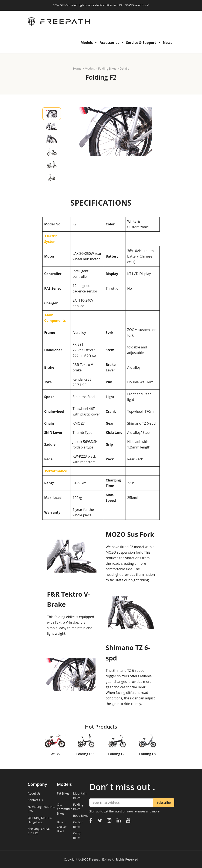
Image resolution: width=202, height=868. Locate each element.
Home (77, 68)
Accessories (112, 43)
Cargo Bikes (77, 835)
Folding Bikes (107, 68)
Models (89, 43)
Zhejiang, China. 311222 (39, 831)
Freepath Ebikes (100, 859)
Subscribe (164, 803)
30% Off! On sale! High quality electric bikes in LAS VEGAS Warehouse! (101, 5)
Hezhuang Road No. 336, (41, 809)
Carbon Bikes (78, 824)
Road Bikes (81, 816)
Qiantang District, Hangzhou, (40, 820)
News (168, 43)
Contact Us (35, 800)
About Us (34, 793)
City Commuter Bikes (64, 809)
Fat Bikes (63, 793)
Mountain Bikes (80, 796)
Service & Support (143, 43)
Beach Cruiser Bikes (62, 827)
